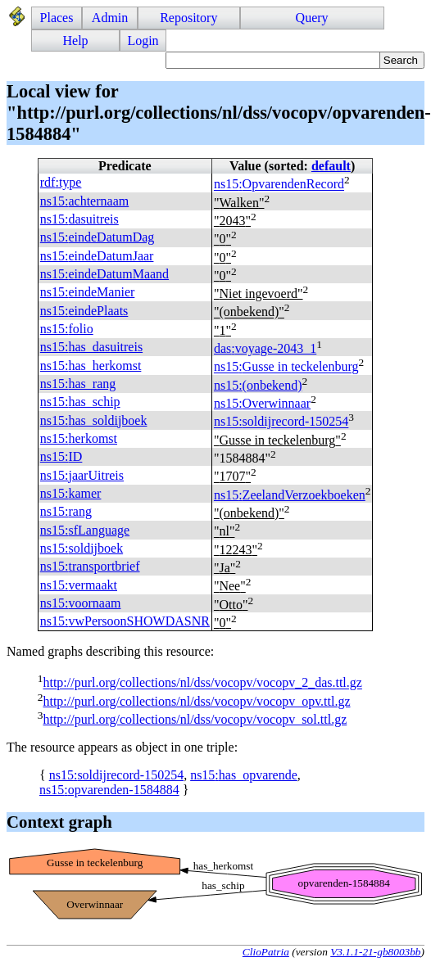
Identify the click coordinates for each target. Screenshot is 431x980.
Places (57, 18)
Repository (188, 18)
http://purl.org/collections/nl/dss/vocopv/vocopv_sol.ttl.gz (195, 719)
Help (76, 41)
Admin (110, 18)
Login (143, 41)
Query (312, 18)
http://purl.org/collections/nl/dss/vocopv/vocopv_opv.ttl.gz (196, 701)
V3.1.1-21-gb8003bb (375, 952)
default (331, 166)
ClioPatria (266, 952)
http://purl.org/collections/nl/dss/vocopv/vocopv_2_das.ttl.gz (202, 683)
